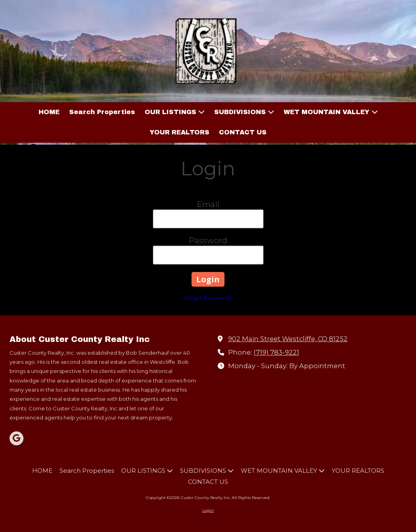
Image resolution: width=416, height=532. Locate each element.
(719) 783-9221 (276, 352)
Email (208, 204)
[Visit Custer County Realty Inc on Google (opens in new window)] (16, 438)
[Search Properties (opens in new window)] (102, 112)
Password (208, 241)
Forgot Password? (208, 298)
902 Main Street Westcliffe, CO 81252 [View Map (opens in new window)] (288, 339)
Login (208, 510)
